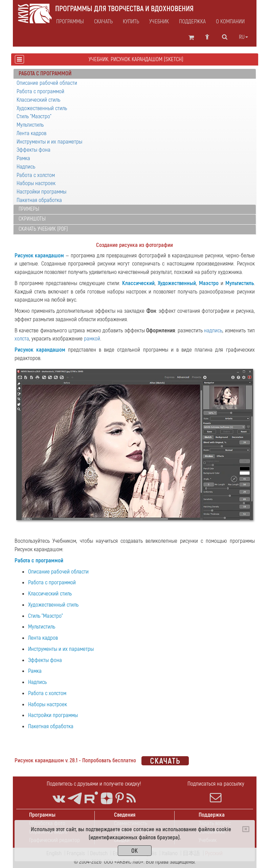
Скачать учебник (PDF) (43, 229)
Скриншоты (32, 219)
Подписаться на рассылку (216, 792)
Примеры (29, 209)
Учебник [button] (159, 22)
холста (22, 339)
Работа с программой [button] (45, 73)
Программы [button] (70, 22)
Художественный (177, 283)
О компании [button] (230, 22)
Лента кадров (31, 133)
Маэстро (209, 283)
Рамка (23, 158)
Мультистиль (30, 125)
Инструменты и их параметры (49, 142)
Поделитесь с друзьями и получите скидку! (94, 784)
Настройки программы (41, 192)
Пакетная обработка (39, 200)
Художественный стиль (42, 108)
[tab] (135, 74)
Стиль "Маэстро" (34, 116)
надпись (213, 330)
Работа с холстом (36, 175)
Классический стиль (38, 100)
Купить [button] (131, 22)
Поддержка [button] (192, 22)
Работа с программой (40, 91)
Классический (138, 283)
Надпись (26, 167)
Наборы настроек (36, 183)
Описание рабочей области (47, 83)
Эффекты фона (33, 150)
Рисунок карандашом (39, 256)
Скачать (103, 22)
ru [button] (243, 37)
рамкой (92, 339)
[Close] (246, 829)
